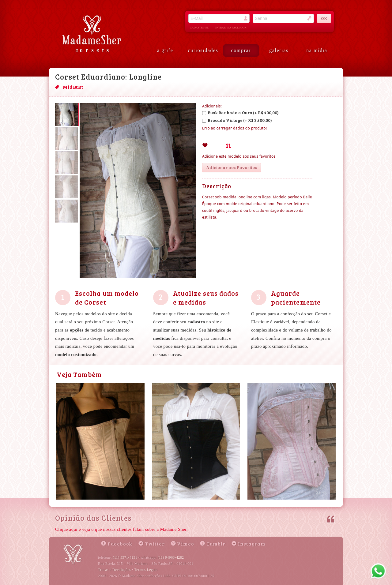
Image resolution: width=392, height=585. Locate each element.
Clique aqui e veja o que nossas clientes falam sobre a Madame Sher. (121, 529)
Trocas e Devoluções (114, 570)
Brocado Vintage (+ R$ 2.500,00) (237, 120)
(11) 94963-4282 (171, 557)
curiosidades (203, 50)
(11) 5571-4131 (125, 557)
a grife (165, 50)
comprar (241, 50)
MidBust (73, 87)
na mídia (317, 50)
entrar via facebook (231, 28)
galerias (279, 50)
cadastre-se (199, 28)
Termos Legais (146, 570)
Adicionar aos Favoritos (232, 167)
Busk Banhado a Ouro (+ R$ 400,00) (240, 112)
